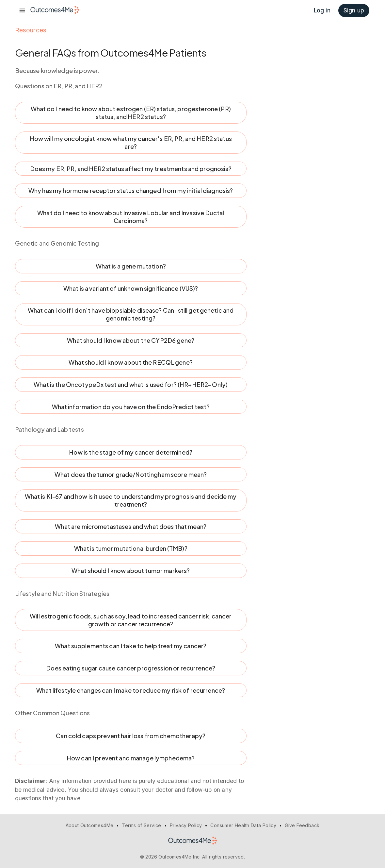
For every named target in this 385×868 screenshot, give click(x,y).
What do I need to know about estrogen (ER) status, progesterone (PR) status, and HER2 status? (131, 113)
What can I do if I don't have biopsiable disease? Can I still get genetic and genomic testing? (131, 314)
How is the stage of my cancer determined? (131, 452)
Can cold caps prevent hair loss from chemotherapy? (131, 736)
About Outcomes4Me (90, 825)
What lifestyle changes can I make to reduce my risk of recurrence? (131, 690)
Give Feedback (302, 825)
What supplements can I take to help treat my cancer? (131, 646)
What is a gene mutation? (131, 266)
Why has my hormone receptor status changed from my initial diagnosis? (131, 191)
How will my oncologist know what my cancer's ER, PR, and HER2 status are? (131, 142)
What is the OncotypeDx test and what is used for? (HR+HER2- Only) (131, 385)
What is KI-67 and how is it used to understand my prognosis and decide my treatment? (131, 500)
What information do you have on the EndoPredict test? (131, 407)
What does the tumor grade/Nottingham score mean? (131, 475)
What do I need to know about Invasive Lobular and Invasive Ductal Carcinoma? (131, 217)
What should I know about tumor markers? (131, 571)
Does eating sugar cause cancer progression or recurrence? (131, 668)
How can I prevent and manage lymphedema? (131, 758)
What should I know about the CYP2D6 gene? (131, 340)
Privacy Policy (186, 825)
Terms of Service (141, 825)
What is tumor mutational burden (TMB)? (131, 548)
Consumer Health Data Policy (243, 825)
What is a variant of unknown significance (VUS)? (131, 288)
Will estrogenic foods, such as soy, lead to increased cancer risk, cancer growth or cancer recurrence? (131, 620)
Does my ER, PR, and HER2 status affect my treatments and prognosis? (131, 169)
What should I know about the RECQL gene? (131, 362)
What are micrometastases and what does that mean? (131, 527)
